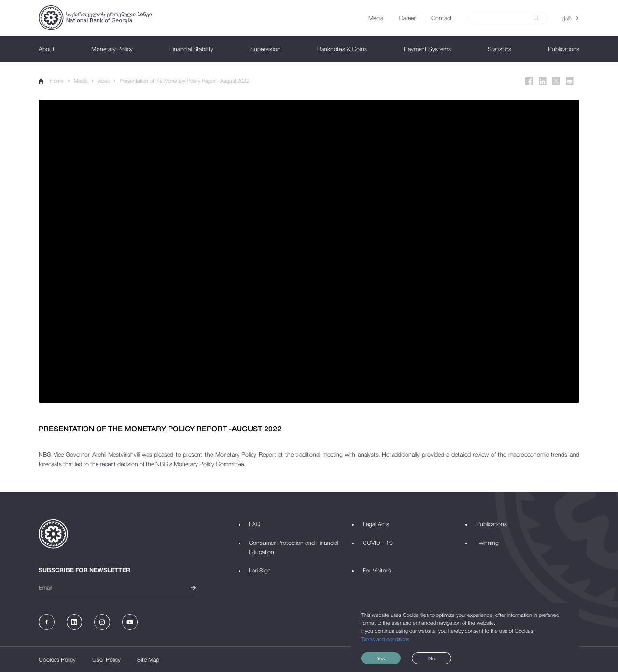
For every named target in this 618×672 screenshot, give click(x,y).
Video (104, 80)
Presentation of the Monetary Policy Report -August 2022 (184, 80)
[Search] (503, 18)
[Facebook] (529, 81)
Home (51, 80)
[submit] (536, 18)
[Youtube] (130, 622)
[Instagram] (102, 622)
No (432, 658)
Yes (381, 658)
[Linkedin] (543, 81)
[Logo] (95, 18)
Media (81, 80)
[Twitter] (556, 81)
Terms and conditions (385, 639)
